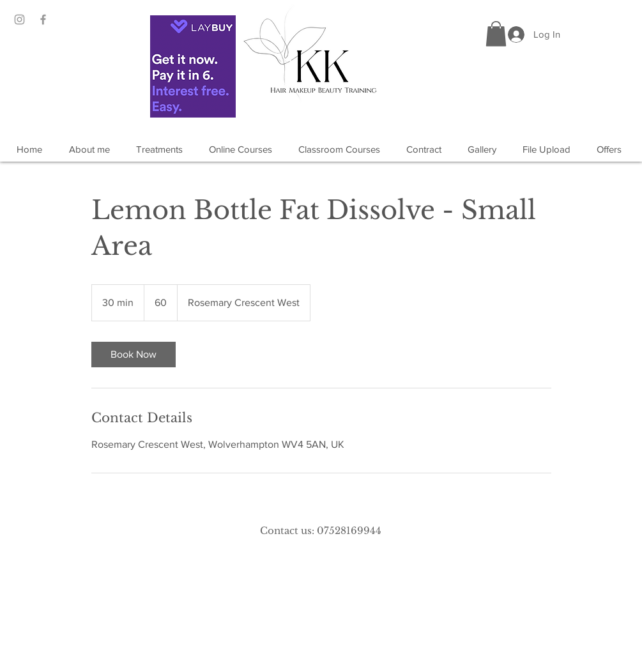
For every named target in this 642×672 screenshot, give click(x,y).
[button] (496, 34)
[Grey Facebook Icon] (43, 19)
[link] (134, 355)
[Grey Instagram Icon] (19, 19)
